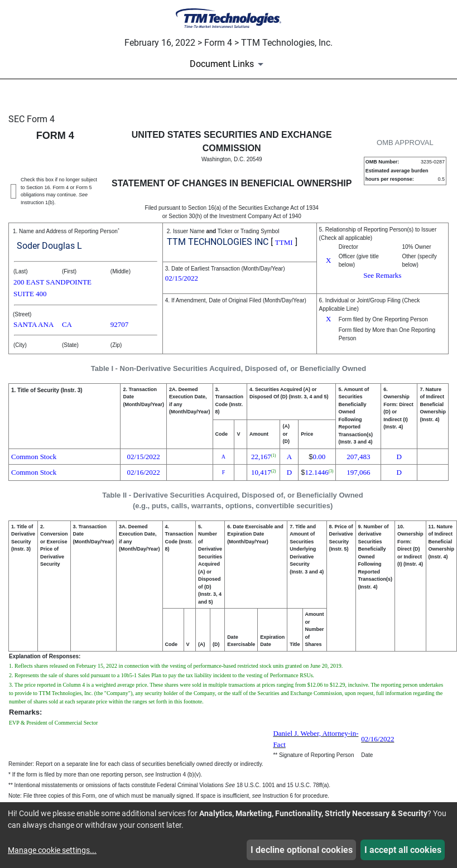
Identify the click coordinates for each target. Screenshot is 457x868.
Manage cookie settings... (52, 850)
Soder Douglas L (49, 246)
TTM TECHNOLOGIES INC (218, 242)
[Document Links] (228, 64)
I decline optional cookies (302, 850)
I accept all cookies (403, 850)
